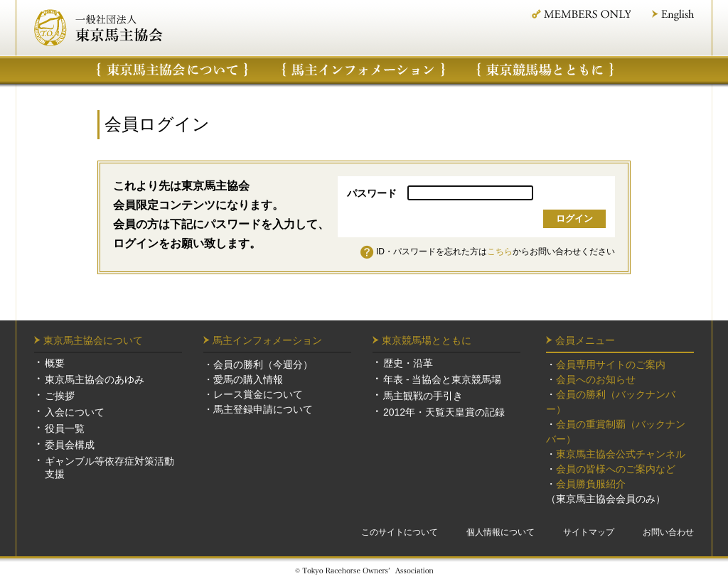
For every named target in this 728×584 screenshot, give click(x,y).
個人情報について (500, 532)
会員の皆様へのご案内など (616, 469)
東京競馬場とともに (427, 340)
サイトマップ (589, 532)
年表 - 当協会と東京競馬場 (442, 379)
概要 (55, 363)
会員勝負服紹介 (591, 484)
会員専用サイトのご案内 (611, 364)
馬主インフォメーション (364, 70)
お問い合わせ (668, 532)
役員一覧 (65, 428)
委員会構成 (70, 445)
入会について (75, 412)
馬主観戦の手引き (423, 396)
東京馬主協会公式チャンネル (621, 454)
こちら (500, 252)
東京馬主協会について (172, 70)
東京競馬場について (546, 70)
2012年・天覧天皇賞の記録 (444, 412)
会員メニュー (585, 340)
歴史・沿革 (408, 363)
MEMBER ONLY (580, 14)
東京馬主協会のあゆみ (95, 379)
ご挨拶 (60, 396)
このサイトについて (400, 532)
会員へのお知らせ (596, 379)
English (673, 15)
